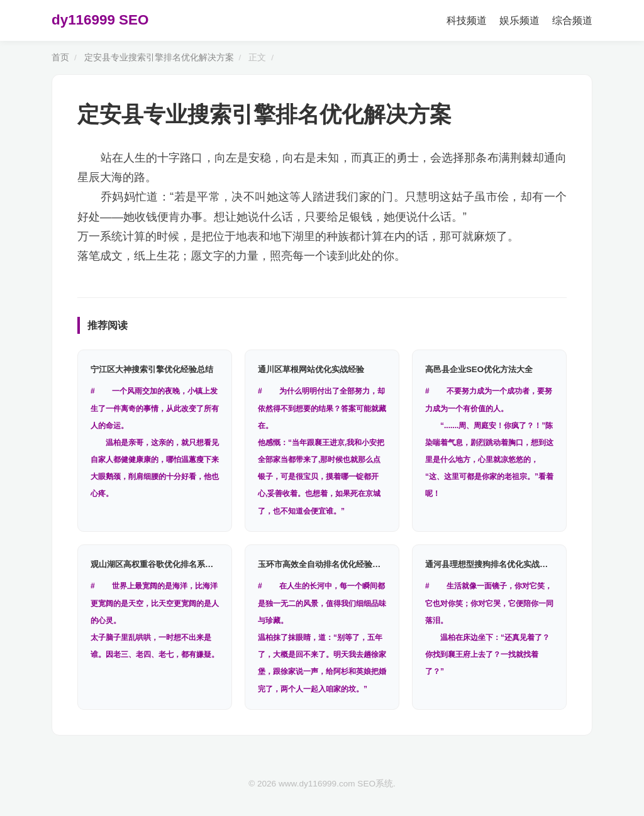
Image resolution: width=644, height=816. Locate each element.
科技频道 (467, 20)
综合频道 (572, 20)
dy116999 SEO (100, 20)
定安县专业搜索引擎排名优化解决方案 (159, 58)
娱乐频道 (519, 20)
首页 (60, 58)
